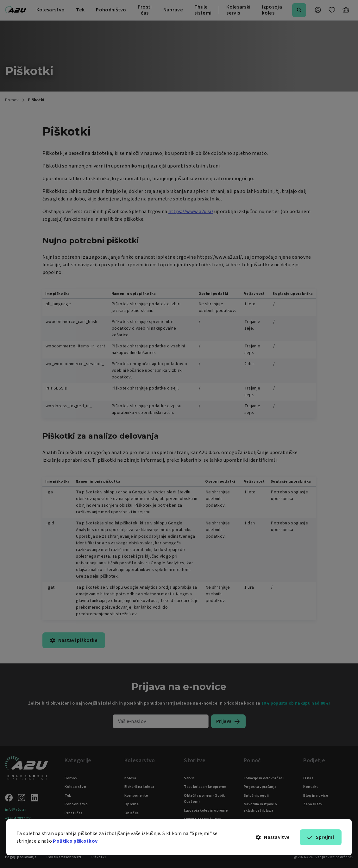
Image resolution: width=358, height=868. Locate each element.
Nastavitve (273, 837)
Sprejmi (321, 837)
